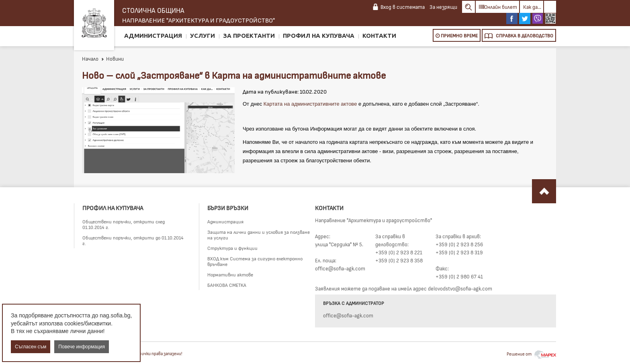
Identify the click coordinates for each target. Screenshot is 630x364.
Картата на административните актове (310, 104)
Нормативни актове (230, 274)
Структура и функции (232, 248)
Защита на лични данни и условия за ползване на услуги (259, 235)
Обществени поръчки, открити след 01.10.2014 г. (124, 224)
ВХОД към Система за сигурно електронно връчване (255, 261)
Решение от (531, 354)
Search (468, 7)
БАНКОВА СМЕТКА (227, 285)
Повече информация (82, 347)
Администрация (153, 36)
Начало (90, 59)
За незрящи (443, 7)
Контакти (379, 36)
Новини (112, 59)
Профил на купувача (319, 36)
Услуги (202, 36)
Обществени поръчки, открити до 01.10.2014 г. (133, 240)
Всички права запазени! (160, 353)
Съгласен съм (31, 347)
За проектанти (249, 36)
